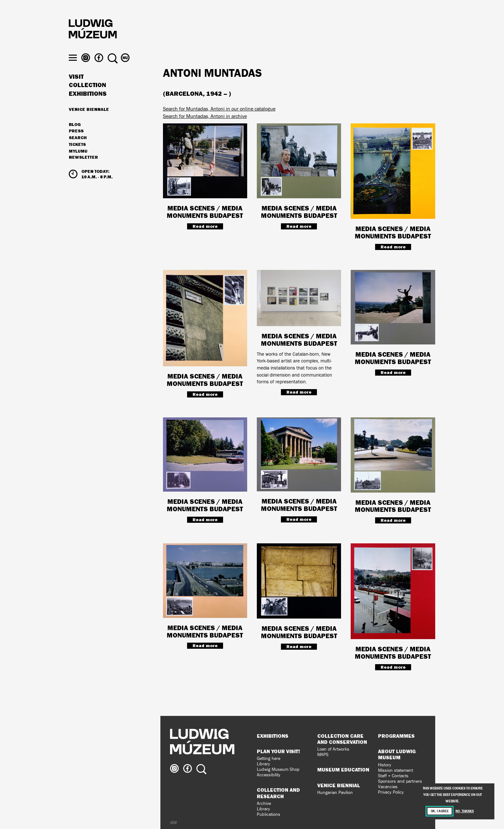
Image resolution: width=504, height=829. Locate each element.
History (385, 765)
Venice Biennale (89, 121)
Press (76, 143)
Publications (269, 814)
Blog (75, 136)
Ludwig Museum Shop (278, 769)
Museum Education (343, 770)
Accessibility (269, 775)
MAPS (323, 755)
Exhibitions (88, 105)
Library (263, 764)
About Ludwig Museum (397, 754)
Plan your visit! (278, 751)
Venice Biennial (339, 785)
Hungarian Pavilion (335, 793)
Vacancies (388, 787)
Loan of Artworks (333, 749)
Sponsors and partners (400, 781)
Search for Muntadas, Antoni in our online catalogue (219, 109)
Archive (264, 803)
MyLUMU (78, 163)
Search (78, 149)
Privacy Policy (391, 792)
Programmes (396, 736)
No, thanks (464, 811)
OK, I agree (440, 811)
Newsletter (83, 169)
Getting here (269, 758)
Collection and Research (278, 793)
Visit (76, 88)
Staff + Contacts (393, 776)
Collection (87, 97)
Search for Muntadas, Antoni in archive (205, 116)
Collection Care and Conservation (342, 739)
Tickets (77, 156)
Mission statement (396, 770)
